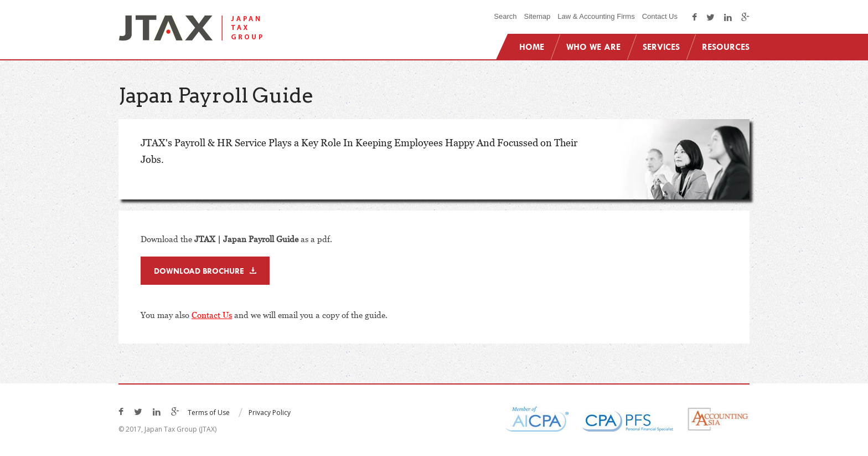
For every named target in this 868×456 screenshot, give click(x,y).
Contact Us (660, 16)
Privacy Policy (270, 413)
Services (661, 47)
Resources (726, 47)
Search (505, 16)
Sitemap (538, 16)
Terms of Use (209, 413)
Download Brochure (199, 271)
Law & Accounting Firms (596, 16)
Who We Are (593, 47)
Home (532, 47)
